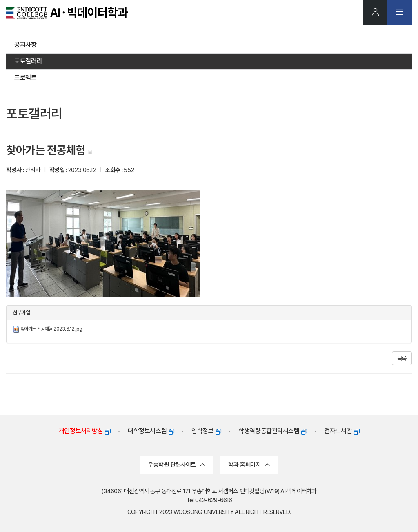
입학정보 (206, 431)
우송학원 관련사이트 (177, 465)
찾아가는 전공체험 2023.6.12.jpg (51, 329)
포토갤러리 (28, 61)
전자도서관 (342, 431)
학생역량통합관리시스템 (272, 431)
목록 (402, 359)
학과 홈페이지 (249, 465)
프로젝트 (25, 77)
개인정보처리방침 (84, 431)
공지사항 (25, 45)
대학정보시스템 (151, 431)
